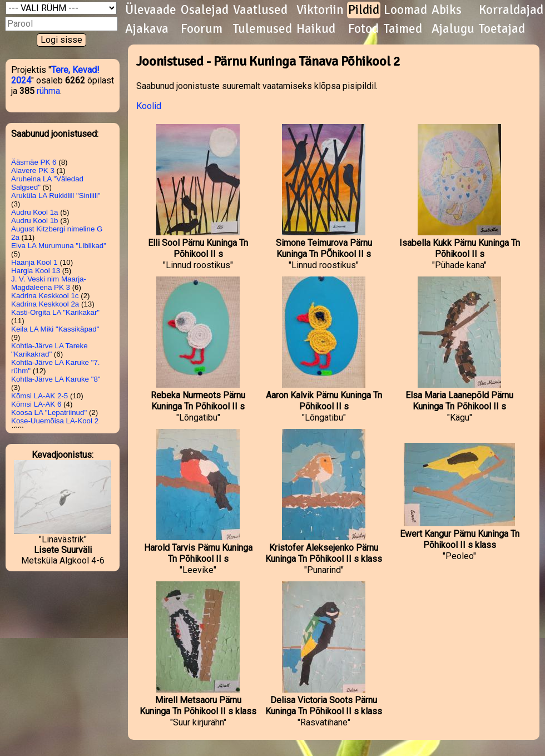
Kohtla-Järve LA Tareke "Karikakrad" (49, 350)
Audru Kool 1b (34, 221)
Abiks (447, 10)
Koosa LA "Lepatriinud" (49, 412)
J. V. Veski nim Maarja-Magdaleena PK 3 (49, 283)
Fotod (363, 29)
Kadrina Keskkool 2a (45, 304)
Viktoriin (320, 10)
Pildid (364, 10)
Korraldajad (511, 10)
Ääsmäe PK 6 (34, 162)
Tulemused (262, 29)
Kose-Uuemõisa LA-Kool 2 (55, 421)
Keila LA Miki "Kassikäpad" (55, 329)
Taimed (403, 29)
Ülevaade (151, 10)
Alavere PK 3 (33, 171)
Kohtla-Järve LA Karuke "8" (56, 379)
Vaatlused (260, 10)
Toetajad (502, 29)
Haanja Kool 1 (34, 262)
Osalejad (205, 10)
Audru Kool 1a (34, 212)
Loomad (405, 10)
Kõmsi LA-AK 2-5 (39, 396)
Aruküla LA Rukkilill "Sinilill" (56, 196)
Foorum (202, 29)
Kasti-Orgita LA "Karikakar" (55, 312)
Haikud (316, 29)
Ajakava (147, 29)
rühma (48, 91)
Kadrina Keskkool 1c (45, 296)
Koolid (149, 106)
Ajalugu (453, 29)
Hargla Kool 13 (36, 271)
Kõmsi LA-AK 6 (36, 404)
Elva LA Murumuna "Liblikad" (59, 246)
